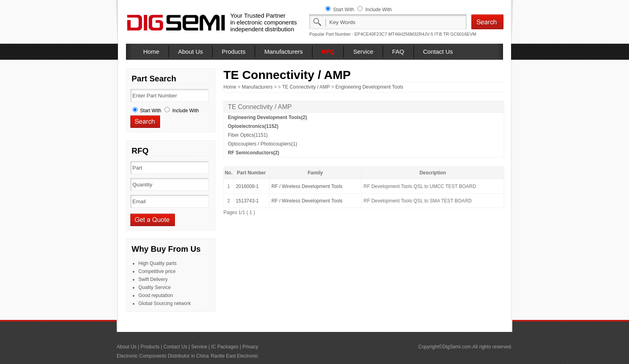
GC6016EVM (463, 34)
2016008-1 (247, 186)
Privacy (250, 347)
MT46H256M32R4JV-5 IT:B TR (419, 34)
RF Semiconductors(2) (254, 153)
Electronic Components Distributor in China (163, 356)
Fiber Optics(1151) (248, 135)
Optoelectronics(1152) (253, 126)
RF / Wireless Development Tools (307, 186)
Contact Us (438, 52)
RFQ (328, 52)
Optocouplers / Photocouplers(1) (263, 144)
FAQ (398, 52)
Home (151, 52)
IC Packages (225, 347)
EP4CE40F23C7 (371, 34)
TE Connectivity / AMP (306, 87)
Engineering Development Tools (369, 87)
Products (234, 52)
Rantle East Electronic (234, 356)
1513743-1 (247, 201)
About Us (191, 52)
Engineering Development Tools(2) (267, 117)
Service (363, 52)
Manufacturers (284, 52)
